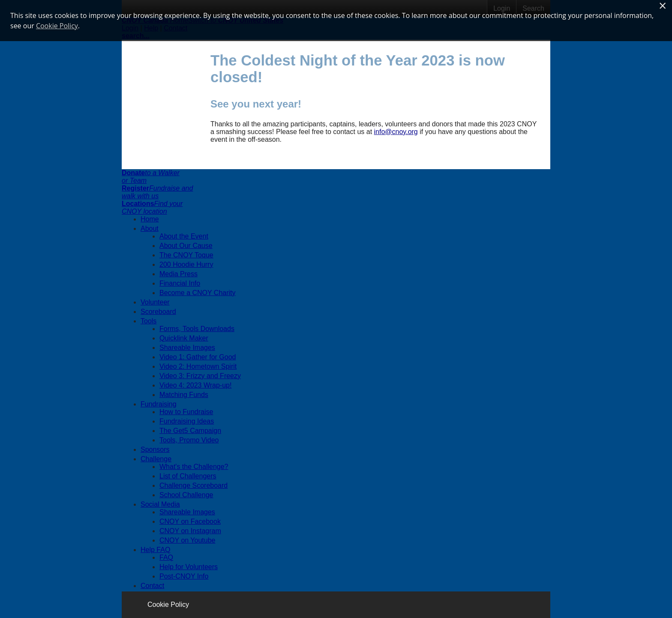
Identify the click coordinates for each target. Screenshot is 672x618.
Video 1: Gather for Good (198, 357)
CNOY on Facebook (190, 521)
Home (150, 219)
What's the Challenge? (194, 467)
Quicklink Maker (184, 338)
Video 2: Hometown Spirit (198, 366)
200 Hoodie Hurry (186, 264)
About (150, 228)
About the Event (184, 236)
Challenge (156, 459)
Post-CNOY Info (184, 576)
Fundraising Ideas (187, 421)
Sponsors (155, 449)
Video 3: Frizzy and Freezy (200, 376)
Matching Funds (184, 395)
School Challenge (186, 495)
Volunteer (155, 302)
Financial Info (180, 283)
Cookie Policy (168, 605)
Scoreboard (158, 312)
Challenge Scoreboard (193, 485)
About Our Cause (186, 246)
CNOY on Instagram (190, 531)
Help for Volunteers (189, 567)
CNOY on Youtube (187, 540)
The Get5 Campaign (190, 431)
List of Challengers (188, 476)
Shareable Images (187, 348)
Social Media (160, 504)
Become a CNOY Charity (198, 293)
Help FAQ (155, 550)
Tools (148, 321)
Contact (152, 586)
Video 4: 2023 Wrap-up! (195, 385)
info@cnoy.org (396, 132)
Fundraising (159, 404)
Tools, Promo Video (189, 440)
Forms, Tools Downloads (197, 329)
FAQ (166, 557)
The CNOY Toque (186, 255)
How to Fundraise (186, 412)
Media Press (178, 274)
